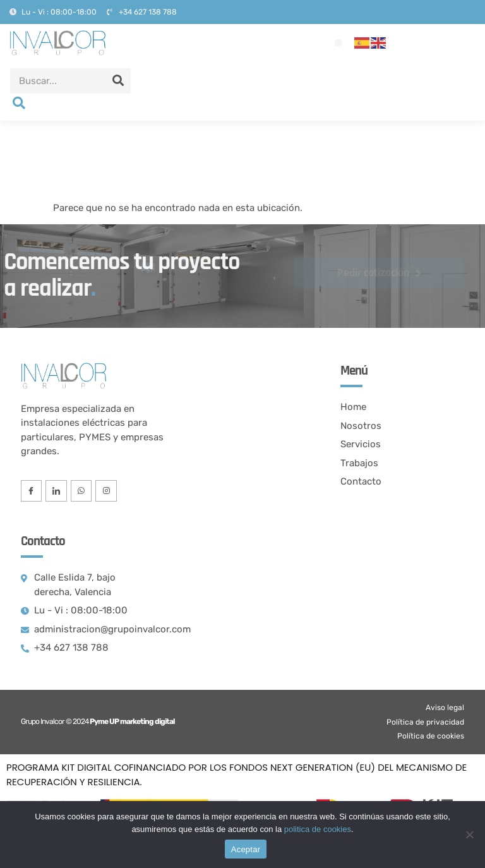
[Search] (118, 81)
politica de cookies (318, 829)
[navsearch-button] (19, 104)
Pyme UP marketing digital (132, 721)
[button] (338, 43)
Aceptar (246, 849)
